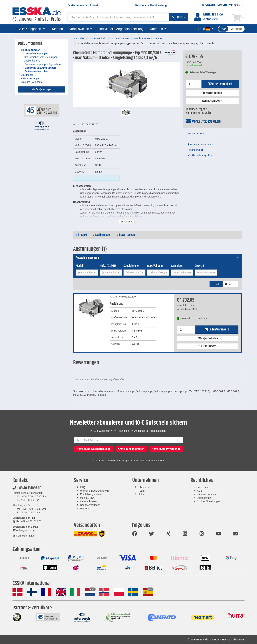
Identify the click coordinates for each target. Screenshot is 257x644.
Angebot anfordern (212, 93)
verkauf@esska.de (203, 121)
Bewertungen (126, 235)
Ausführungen (102, 235)
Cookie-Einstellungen (209, 501)
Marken (58, 29)
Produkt (82, 235)
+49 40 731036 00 (27, 488)
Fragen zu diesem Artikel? (201, 145)
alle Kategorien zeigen (42, 89)
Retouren (85, 509)
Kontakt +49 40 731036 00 (223, 5)
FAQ (83, 487)
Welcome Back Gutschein (94, 491)
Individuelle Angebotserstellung (121, 29)
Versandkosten (88, 501)
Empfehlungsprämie (91, 494)
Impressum (203, 487)
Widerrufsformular (207, 494)
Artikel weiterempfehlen (200, 155)
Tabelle (230, 284)
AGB (200, 491)
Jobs (141, 494)
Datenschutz (204, 498)
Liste (216, 284)
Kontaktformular (23, 536)
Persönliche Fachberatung (151, 5)
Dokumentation (196, 134)
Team (142, 491)
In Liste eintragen (212, 101)
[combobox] (87, 273)
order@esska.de (24, 530)
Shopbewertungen (90, 505)
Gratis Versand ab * (84, 5)
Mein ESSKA (87, 498)
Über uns (144, 487)
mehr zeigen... (127, 222)
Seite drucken (196, 150)
